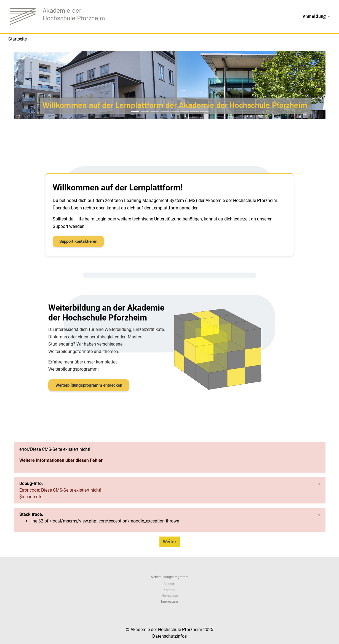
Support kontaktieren (78, 241)
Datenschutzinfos (169, 636)
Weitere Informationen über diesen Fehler (61, 460)
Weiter (170, 542)
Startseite (18, 39)
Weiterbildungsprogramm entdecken (89, 385)
